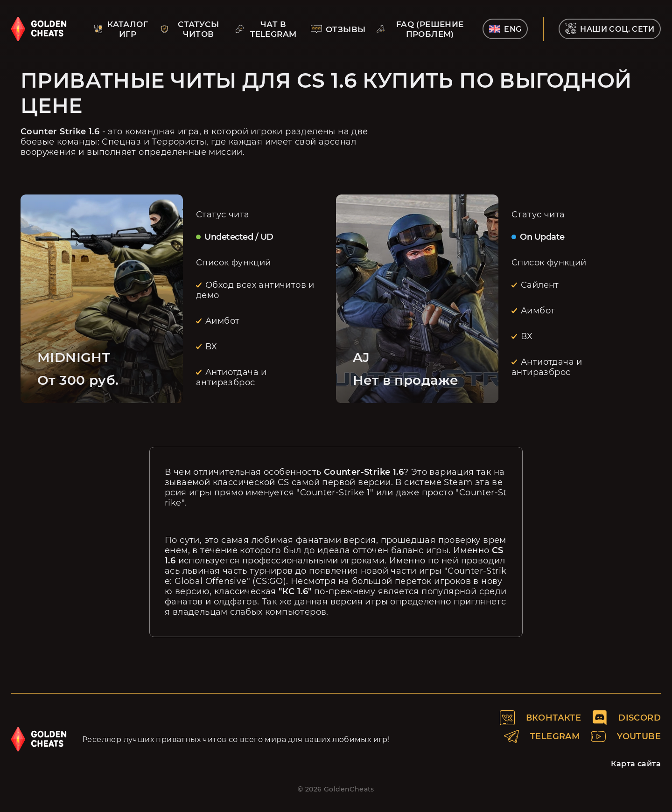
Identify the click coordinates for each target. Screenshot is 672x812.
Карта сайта (636, 764)
